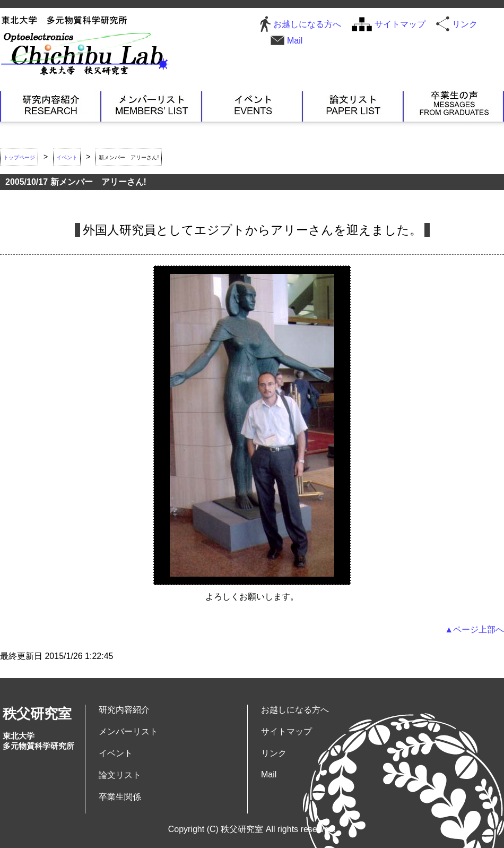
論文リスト (353, 106)
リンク (465, 24)
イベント (252, 106)
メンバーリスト (151, 106)
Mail (295, 41)
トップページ (19, 157)
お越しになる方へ (307, 24)
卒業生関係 (454, 106)
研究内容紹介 (50, 106)
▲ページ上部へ (474, 629)
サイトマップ (400, 24)
